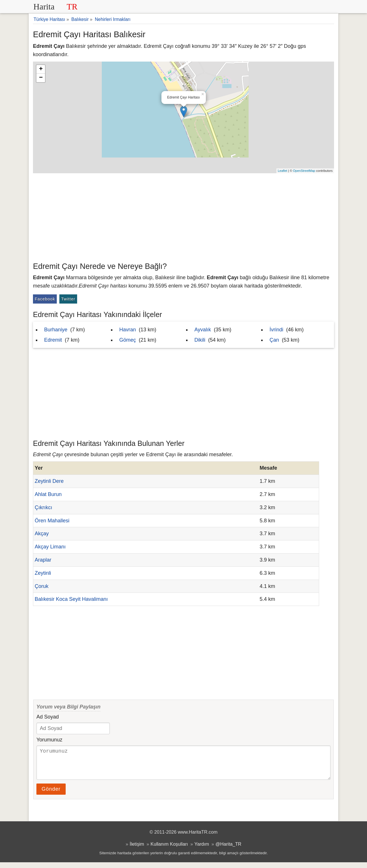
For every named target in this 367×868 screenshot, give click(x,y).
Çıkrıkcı (43, 507)
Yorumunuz (49, 740)
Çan (274, 340)
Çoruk (42, 586)
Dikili (200, 340)
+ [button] (41, 69)
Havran (128, 330)
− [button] (41, 78)
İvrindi (276, 330)
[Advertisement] (183, 216)
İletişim (137, 850)
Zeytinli (43, 573)
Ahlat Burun (48, 494)
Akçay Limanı (50, 547)
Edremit (53, 340)
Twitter (68, 299)
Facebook (45, 299)
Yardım (202, 850)
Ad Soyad (48, 717)
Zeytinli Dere (49, 481)
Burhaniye (56, 330)
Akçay (42, 534)
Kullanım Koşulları (169, 850)
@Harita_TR (229, 850)
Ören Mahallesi (52, 521)
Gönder (51, 795)
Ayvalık (203, 330)
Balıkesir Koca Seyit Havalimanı (71, 599)
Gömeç (128, 340)
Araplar (43, 560)
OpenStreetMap (304, 171)
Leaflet (283, 171)
